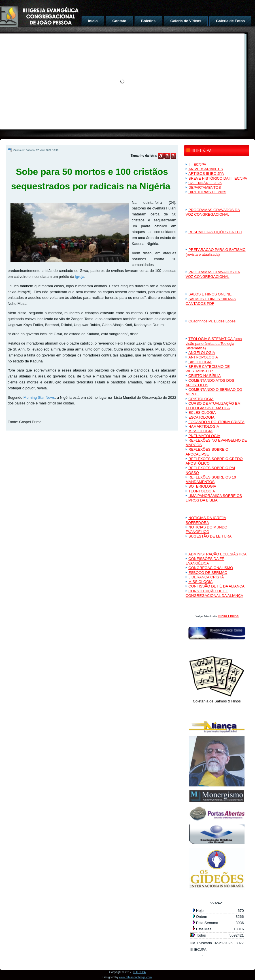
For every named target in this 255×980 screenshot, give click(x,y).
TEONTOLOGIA (202, 491)
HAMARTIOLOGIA (204, 426)
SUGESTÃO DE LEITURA (210, 536)
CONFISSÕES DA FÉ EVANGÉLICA (205, 561)
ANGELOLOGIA (202, 353)
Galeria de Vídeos (186, 21)
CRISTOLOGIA (201, 399)
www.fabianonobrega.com (135, 977)
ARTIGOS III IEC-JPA (206, 174)
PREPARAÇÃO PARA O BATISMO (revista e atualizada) (216, 252)
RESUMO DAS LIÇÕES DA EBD (215, 232)
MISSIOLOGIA (200, 431)
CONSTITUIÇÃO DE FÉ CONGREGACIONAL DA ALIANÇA (214, 593)
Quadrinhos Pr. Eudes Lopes (212, 321)
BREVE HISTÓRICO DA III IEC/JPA (218, 178)
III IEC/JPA (197, 164)
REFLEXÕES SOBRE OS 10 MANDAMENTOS (211, 479)
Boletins (148, 21)
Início (93, 21)
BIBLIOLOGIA (200, 362)
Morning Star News (39, 397)
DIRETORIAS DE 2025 (207, 192)
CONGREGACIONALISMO (211, 568)
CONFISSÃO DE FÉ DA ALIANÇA (216, 586)
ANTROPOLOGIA (203, 357)
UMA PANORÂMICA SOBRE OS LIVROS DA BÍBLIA (214, 498)
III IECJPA (139, 972)
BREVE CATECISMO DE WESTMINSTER (208, 369)
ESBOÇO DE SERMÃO (208, 573)
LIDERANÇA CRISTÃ (206, 577)
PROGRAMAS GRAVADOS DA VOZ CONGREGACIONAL (213, 212)
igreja (80, 277)
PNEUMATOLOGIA (204, 436)
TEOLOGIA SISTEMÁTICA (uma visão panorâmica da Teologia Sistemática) (214, 343)
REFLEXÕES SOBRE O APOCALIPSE (207, 452)
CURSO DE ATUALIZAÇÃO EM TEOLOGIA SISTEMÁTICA (213, 406)
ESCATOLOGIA (201, 417)
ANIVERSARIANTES (206, 169)
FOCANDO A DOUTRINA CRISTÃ (216, 422)
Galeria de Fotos (230, 21)
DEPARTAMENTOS (205, 187)
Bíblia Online (228, 616)
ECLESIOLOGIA (202, 413)
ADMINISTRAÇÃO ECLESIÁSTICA (217, 554)
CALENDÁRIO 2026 (205, 183)
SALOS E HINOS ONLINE (210, 294)
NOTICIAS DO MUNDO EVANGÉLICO (206, 529)
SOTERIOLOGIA (202, 486)
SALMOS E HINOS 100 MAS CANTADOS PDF (211, 301)
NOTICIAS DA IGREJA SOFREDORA (206, 520)
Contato (119, 21)
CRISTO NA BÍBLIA (205, 376)
